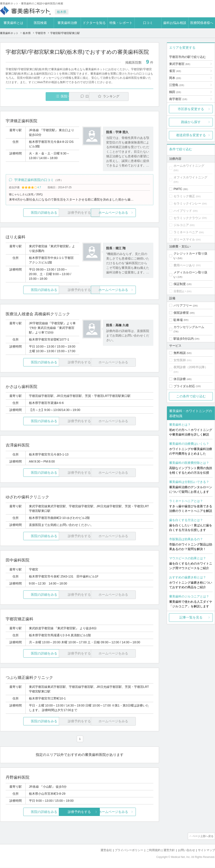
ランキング (128, 96)
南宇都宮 (178, 99)
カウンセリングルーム (189, 327)
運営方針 (169, 851)
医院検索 (40, 23)
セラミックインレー (187, 203)
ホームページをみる (129, 213)
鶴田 (175, 92)
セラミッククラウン (187, 218)
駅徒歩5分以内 (184, 339)
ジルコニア (181, 225)
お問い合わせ (186, 851)
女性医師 (180, 360)
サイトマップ (206, 851)
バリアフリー (183, 305)
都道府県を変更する (191, 135)
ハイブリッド (183, 211)
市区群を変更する (191, 109)
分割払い (180, 291)
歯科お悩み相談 (175, 23)
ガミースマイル (184, 239)
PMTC (178, 189)
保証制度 (180, 284)
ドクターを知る (94, 23)
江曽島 (177, 85)
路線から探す (191, 122)
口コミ (148, 23)
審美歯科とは (13, 23)
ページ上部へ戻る (202, 837)
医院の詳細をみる (30, 213)
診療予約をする (80, 813)
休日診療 (180, 379)
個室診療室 (181, 313)
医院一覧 (36, 96)
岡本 (175, 78)
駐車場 (178, 320)
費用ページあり (184, 265)
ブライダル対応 (184, 386)
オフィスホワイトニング (190, 177)
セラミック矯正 (184, 196)
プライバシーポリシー (129, 851)
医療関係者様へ (202, 23)
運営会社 (106, 851)
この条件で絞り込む (191, 396)
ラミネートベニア (186, 232)
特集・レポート (121, 23)
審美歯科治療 (67, 23)
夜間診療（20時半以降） (191, 367)
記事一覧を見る (191, 617)
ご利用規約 (153, 851)
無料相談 (180, 353)
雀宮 (175, 71)
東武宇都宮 (180, 64)
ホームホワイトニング (189, 166)
